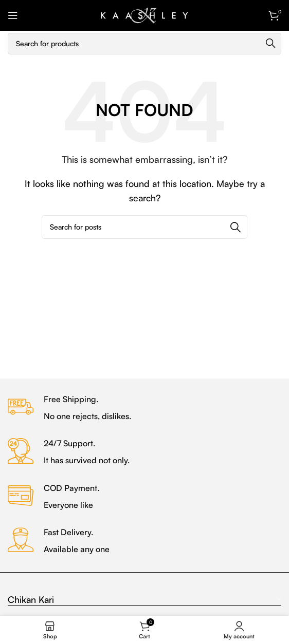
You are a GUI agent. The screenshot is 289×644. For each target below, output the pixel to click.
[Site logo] (144, 14)
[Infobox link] (144, 408)
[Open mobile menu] (13, 15)
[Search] (144, 44)
